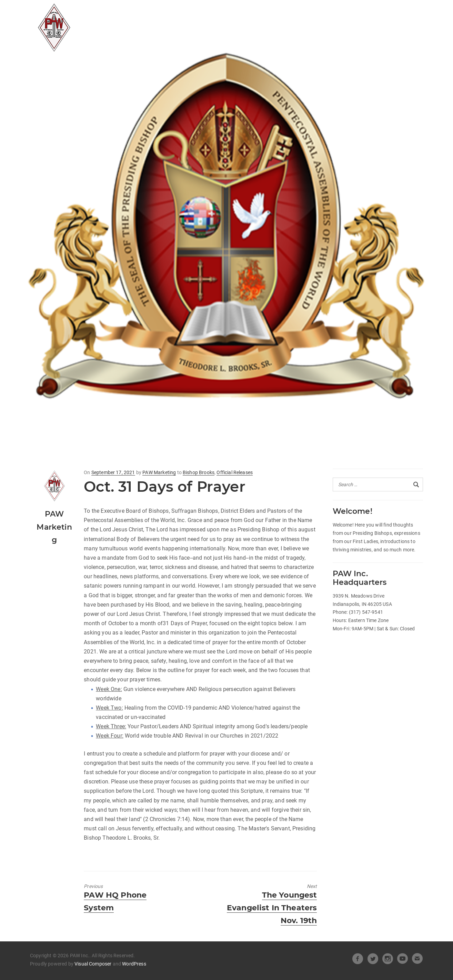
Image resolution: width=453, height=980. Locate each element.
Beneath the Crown (334, 12)
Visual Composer (93, 964)
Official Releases (190, 12)
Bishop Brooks (199, 472)
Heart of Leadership (259, 12)
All (149, 12)
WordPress (134, 964)
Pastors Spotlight (173, 26)
